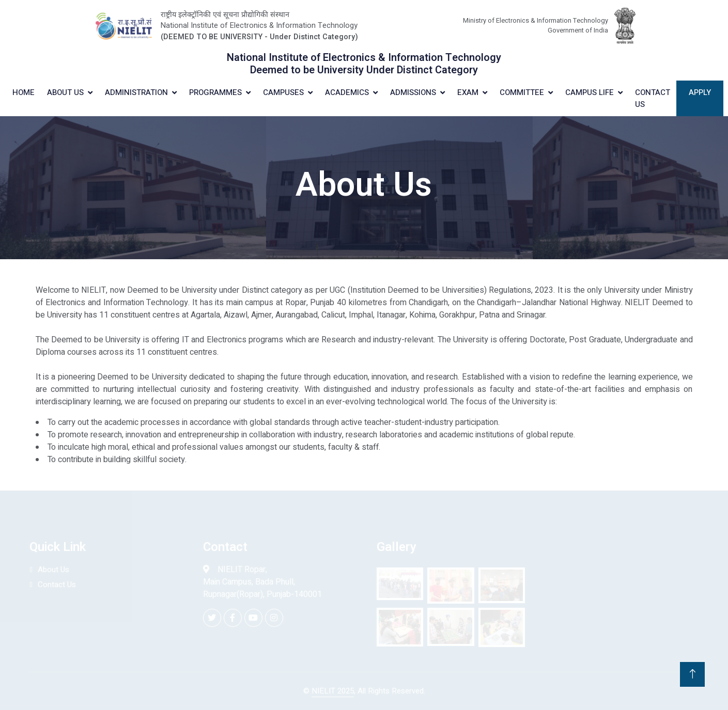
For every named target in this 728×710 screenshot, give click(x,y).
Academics (347, 92)
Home (24, 92)
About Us (65, 92)
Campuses (283, 92)
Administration (136, 92)
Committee (522, 92)
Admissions (413, 92)
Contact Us (653, 98)
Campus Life (590, 92)
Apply (700, 92)
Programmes (215, 92)
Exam (468, 92)
